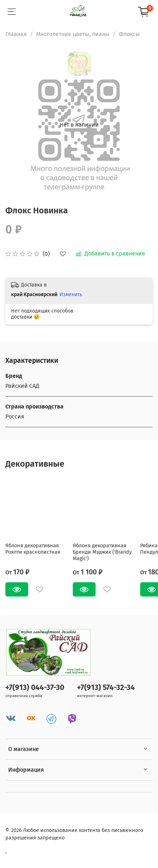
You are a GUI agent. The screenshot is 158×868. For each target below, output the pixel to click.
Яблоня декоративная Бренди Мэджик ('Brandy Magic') (102, 552)
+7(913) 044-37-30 (35, 688)
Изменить (71, 295)
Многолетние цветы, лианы (73, 34)
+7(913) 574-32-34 (106, 688)
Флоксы (129, 34)
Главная (16, 34)
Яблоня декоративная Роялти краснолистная (33, 549)
